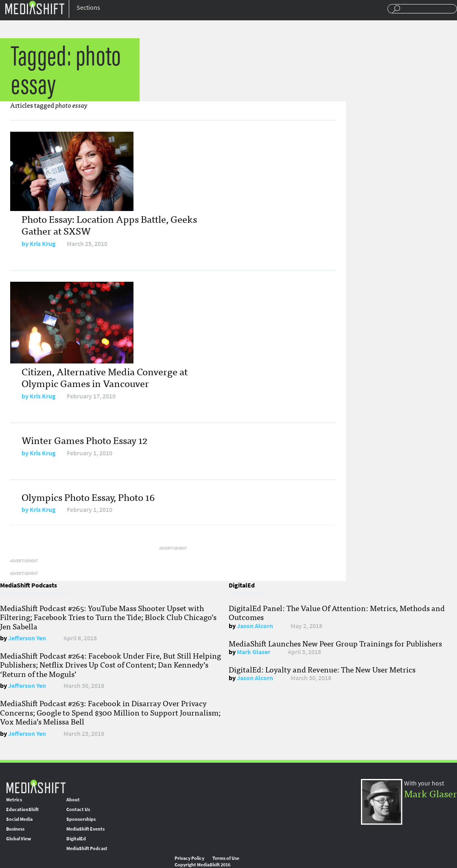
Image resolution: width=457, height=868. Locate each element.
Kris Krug (43, 244)
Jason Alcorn (255, 626)
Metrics (14, 800)
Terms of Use (226, 858)
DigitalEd (76, 839)
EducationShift (22, 809)
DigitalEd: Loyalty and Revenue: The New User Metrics (322, 669)
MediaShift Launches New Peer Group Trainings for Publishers (335, 643)
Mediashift (35, 7)
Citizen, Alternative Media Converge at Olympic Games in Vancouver (105, 377)
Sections (88, 8)
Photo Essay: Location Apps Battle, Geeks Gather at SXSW (109, 224)
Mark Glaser (254, 652)
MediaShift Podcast (87, 848)
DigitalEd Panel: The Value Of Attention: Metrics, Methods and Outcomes (337, 612)
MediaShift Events (85, 829)
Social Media (19, 819)
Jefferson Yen (27, 638)
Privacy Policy (189, 858)
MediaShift (36, 786)
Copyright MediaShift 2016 (202, 865)
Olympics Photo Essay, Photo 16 (88, 497)
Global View (19, 839)
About (73, 800)
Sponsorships (81, 819)
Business (15, 829)
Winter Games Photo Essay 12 (84, 440)
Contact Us (78, 809)
